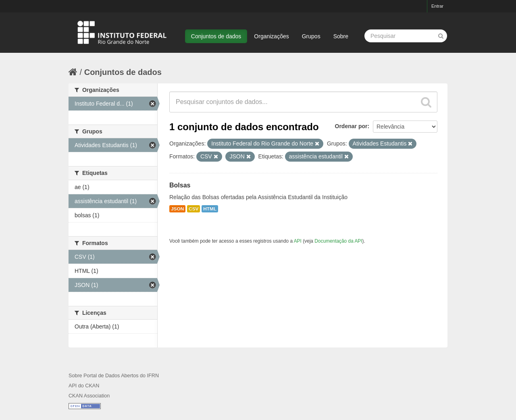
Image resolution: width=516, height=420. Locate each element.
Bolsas (180, 185)
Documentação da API (338, 241)
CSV (193, 209)
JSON (177, 209)
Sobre (341, 36)
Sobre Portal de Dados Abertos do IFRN (114, 376)
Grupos (311, 36)
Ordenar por (351, 126)
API (298, 241)
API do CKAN (84, 386)
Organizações (271, 36)
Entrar (437, 6)
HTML (210, 209)
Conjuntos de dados (216, 36)
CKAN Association (89, 396)
